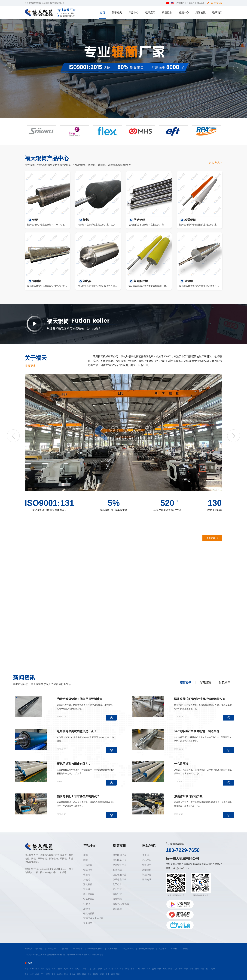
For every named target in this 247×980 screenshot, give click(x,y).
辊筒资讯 (186, 683)
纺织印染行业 (119, 860)
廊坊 (113, 974)
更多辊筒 (88, 923)
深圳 (48, 974)
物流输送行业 (119, 865)
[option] (123, 68)
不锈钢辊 (88, 865)
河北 (48, 969)
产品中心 (134, 13)
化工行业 (117, 884)
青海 (181, 969)
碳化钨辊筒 (89, 913)
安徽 (100, 969)
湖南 (132, 969)
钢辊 (85, 855)
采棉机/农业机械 (121, 904)
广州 (43, 974)
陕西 (170, 969)
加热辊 (87, 880)
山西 (53, 969)
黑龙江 (78, 969)
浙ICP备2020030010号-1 (73, 955)
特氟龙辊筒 (89, 899)
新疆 (192, 969)
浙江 (95, 969)
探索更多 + (32, 366)
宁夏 (186, 969)
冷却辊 (87, 909)
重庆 (143, 969)
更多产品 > (215, 163)
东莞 (53, 974)
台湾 (197, 969)
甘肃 (175, 969)
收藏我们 (180, 3)
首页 (103, 13)
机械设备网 (112, 949)
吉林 (71, 969)
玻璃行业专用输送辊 (93, 918)
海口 (27, 974)
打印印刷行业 (119, 855)
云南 (159, 969)
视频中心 (184, 13)
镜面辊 (87, 875)
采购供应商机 (128, 949)
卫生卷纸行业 (119, 875)
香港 (202, 969)
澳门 (208, 969)
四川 (149, 969)
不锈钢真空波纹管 (146, 949)
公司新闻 (205, 683)
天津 (43, 969)
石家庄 (60, 974)
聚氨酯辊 (88, 884)
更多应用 (117, 909)
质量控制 (167, 13)
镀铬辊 (87, 889)
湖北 (127, 969)
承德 (102, 974)
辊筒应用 (150, 13)
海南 (27, 969)
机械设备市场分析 (95, 949)
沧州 (107, 974)
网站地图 (201, 3)
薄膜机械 (117, 899)
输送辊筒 (88, 870)
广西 (138, 969)
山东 (116, 969)
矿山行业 (117, 889)
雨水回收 (39, 949)
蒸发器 (65, 949)
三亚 (32, 974)
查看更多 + (212, 538)
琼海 (37, 974)
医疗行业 (117, 894)
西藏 (165, 969)
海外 (213, 969)
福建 (106, 969)
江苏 (89, 969)
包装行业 (117, 870)
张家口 (96, 974)
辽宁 (66, 969)
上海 (84, 969)
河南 (122, 969)
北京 (37, 969)
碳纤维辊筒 (89, 894)
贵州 (154, 969)
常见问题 (225, 683)
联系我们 (190, 3)
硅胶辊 (87, 904)
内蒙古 (60, 969)
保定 (89, 974)
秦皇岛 (72, 974)
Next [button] (238, 68)
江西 (111, 969)
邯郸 (79, 974)
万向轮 (185, 949)
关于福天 (117, 13)
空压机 (174, 949)
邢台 (84, 974)
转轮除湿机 (52, 949)
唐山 (66, 974)
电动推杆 (163, 949)
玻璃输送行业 (119, 880)
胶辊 (85, 860)
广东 (32, 969)
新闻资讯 (201, 13)
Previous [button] (9, 68)
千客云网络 (98, 955)
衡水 (118, 974)
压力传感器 (78, 949)
